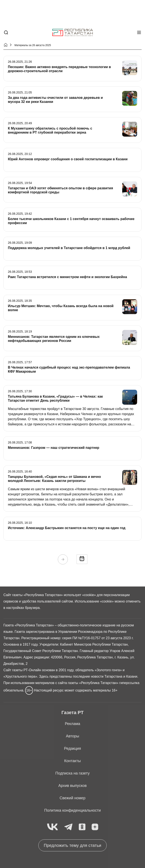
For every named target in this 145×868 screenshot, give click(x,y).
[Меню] (139, 32)
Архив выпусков (72, 786)
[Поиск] (6, 32)
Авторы (72, 736)
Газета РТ (72, 713)
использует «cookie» (80, 595)
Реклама (72, 724)
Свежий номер (73, 798)
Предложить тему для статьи (72, 845)
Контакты (73, 761)
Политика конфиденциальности (73, 810)
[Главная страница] (73, 33)
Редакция (72, 748)
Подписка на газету (72, 773)
